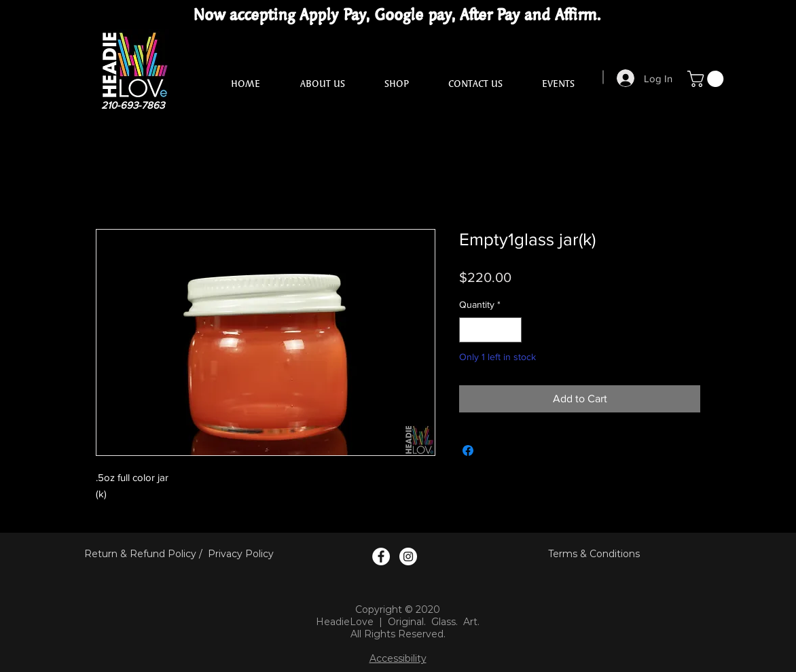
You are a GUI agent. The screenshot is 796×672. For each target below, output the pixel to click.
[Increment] (511, 330)
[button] (707, 79)
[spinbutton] (490, 330)
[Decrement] (470, 330)
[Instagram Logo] (408, 556)
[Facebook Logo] (381, 556)
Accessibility (398, 658)
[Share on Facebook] (468, 450)
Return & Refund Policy (140, 554)
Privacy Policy (241, 554)
